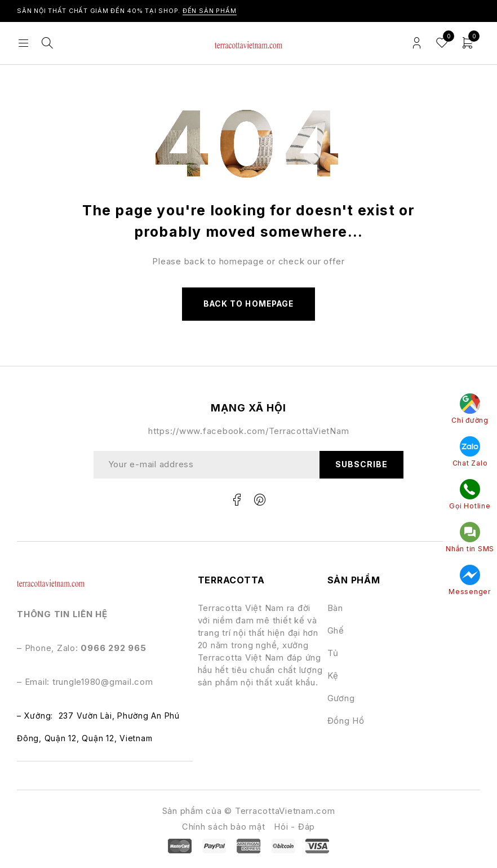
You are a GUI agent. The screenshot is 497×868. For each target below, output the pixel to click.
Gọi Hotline (466, 497)
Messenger (466, 581)
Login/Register (417, 43)
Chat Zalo (466, 454)
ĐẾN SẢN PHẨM (210, 11)
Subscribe (361, 465)
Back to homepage (248, 304)
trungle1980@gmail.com (103, 683)
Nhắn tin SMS (466, 539)
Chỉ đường (466, 412)
